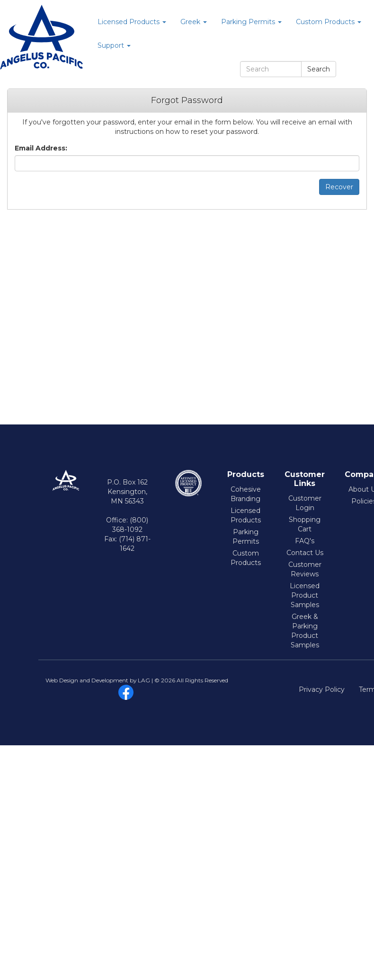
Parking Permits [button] (251, 22)
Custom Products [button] (329, 22)
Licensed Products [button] (132, 22)
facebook (126, 692)
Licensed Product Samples (305, 595)
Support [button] (114, 45)
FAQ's (305, 541)
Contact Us (305, 553)
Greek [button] (194, 22)
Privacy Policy (322, 689)
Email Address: (41, 148)
